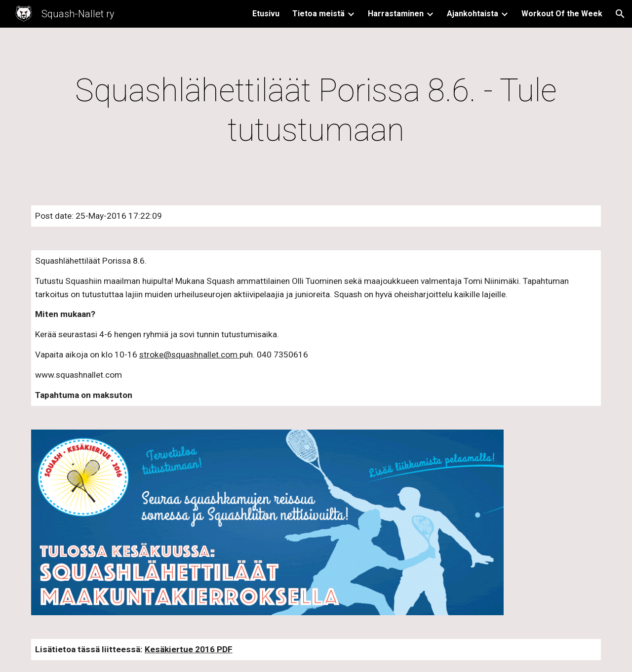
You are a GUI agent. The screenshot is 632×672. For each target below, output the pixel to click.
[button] (620, 14)
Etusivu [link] (266, 14)
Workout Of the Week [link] (562, 14)
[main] (316, 111)
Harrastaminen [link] (396, 14)
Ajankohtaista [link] (473, 14)
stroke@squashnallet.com (188, 355)
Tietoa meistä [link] (318, 14)
